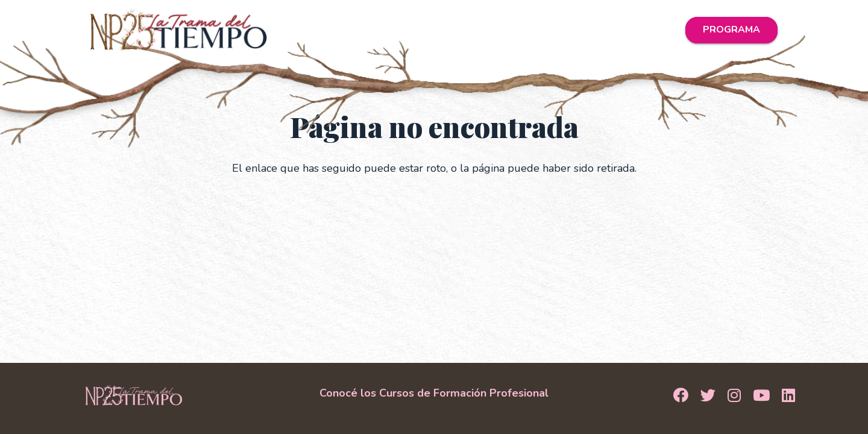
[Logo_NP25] (179, 30)
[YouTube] (761, 396)
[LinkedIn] (788, 396)
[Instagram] (734, 396)
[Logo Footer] (134, 395)
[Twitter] (708, 396)
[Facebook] (681, 396)
